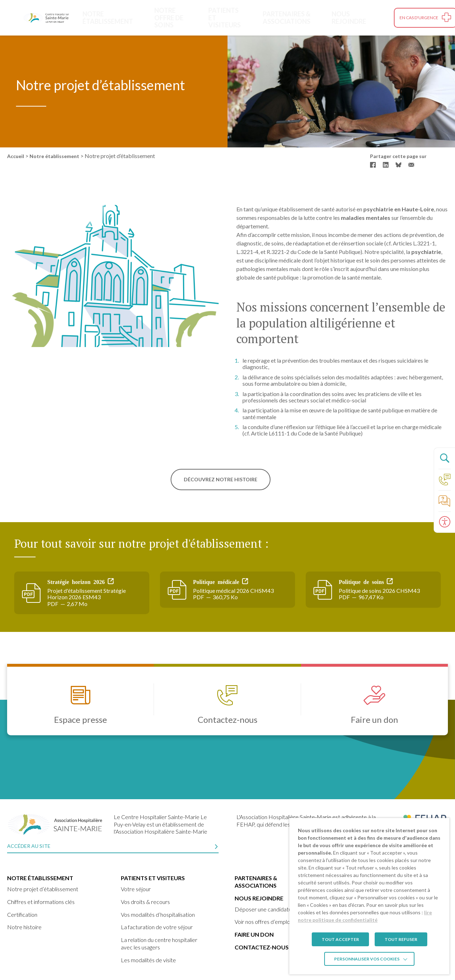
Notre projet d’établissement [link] (43, 889)
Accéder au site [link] (29, 846)
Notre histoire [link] (24, 927)
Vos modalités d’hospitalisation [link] (158, 914)
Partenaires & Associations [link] (287, 17)
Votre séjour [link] (136, 889)
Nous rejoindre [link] (359, 17)
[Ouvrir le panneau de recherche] (444, 458)
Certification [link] (22, 914)
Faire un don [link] (254, 934)
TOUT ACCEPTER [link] (340, 939)
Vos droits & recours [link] (145, 902)
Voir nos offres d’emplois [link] (264, 922)
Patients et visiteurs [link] (223, 17)
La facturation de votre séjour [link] (157, 927)
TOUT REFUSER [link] (401, 939)
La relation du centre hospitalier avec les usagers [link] (159, 943)
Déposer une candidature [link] (266, 909)
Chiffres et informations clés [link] (41, 902)
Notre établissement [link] (107, 17)
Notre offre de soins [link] (168, 17)
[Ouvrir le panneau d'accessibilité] (444, 522)
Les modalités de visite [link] (148, 960)
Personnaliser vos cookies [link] (367, 959)
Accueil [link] (16, 156)
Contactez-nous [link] (262, 947)
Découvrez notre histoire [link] (221, 479)
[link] (46, 18)
